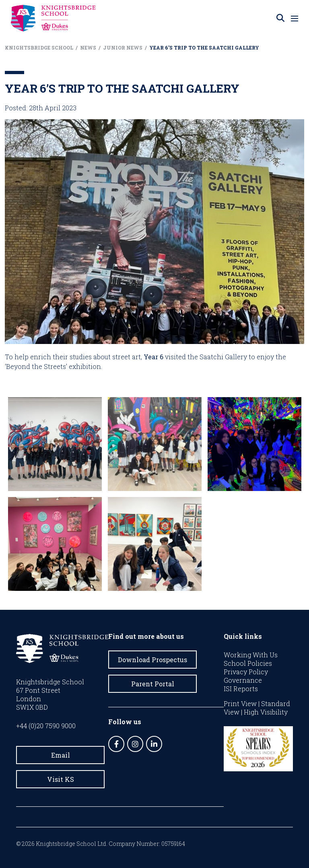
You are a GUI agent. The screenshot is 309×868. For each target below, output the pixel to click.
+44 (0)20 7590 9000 (46, 726)
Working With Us (251, 655)
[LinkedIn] (154, 744)
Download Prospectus (152, 660)
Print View (240, 703)
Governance (243, 680)
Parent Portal (153, 684)
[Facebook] (116, 744)
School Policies (248, 663)
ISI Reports (241, 689)
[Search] (280, 18)
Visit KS (61, 779)
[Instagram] (135, 744)
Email (61, 755)
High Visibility (266, 712)
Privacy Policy (246, 672)
